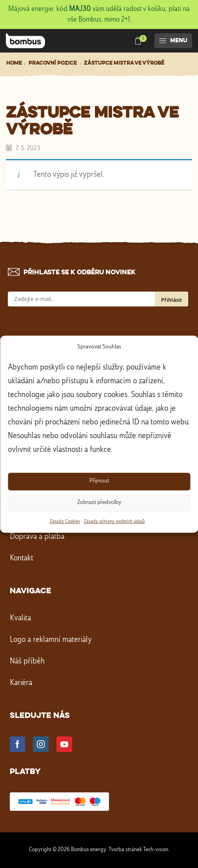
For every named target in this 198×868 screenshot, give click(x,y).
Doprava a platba (37, 537)
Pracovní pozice (53, 63)
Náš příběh (27, 661)
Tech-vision (156, 850)
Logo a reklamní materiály (51, 640)
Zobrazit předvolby (99, 503)
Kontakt (22, 558)
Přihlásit (172, 300)
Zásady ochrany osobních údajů (114, 522)
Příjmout (99, 481)
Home (14, 63)
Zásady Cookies (65, 522)
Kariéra (21, 683)
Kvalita (20, 618)
